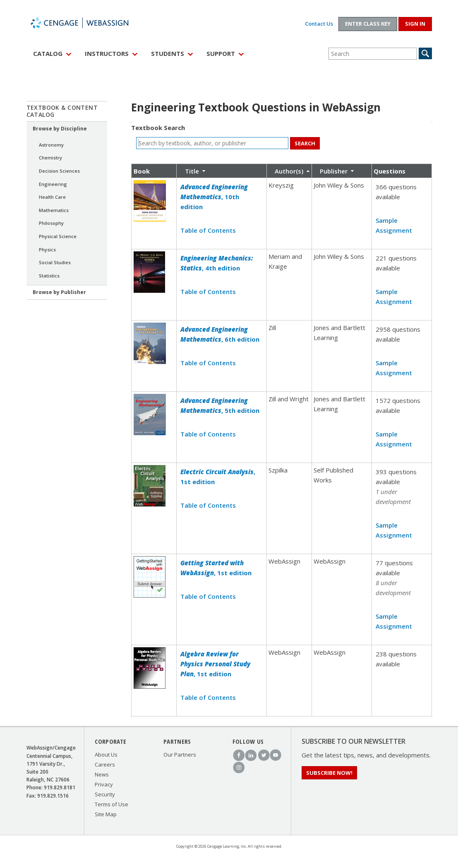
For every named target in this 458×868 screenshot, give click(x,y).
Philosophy (51, 223)
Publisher (334, 171)
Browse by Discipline (60, 129)
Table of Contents (208, 230)
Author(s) (289, 171)
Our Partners (180, 755)
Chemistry (50, 158)
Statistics (49, 276)
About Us (106, 755)
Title (192, 171)
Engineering (53, 184)
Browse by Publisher (59, 292)
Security (105, 794)
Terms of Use (112, 804)
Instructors (107, 53)
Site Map (106, 814)
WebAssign (89, 23)
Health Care (52, 197)
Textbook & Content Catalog (62, 111)
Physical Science (58, 236)
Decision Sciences (59, 171)
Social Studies (55, 262)
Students (168, 53)
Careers (105, 764)
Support (221, 53)
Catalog (48, 53)
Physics (47, 250)
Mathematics (54, 210)
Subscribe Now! (329, 773)
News (102, 774)
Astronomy (51, 145)
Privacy (104, 784)
